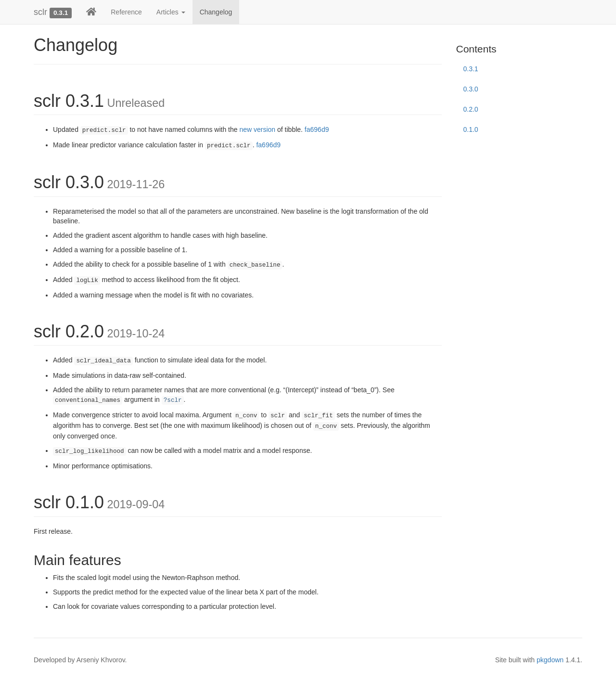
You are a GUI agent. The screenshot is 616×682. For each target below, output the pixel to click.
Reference (126, 12)
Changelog (216, 12)
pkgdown (550, 660)
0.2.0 (471, 109)
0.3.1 (471, 69)
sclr (40, 12)
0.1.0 (471, 129)
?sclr (173, 400)
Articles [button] (171, 12)
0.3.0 (471, 89)
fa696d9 (317, 129)
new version (257, 129)
